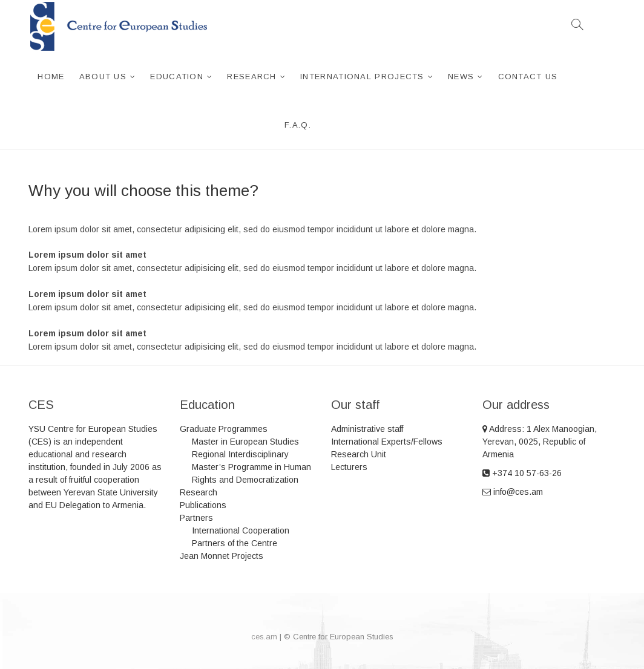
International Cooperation (241, 530)
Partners (196, 518)
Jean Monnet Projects (222, 556)
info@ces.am (513, 492)
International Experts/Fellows (387, 442)
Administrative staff (367, 429)
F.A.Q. (298, 125)
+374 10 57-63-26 (522, 473)
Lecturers (349, 467)
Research (251, 77)
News (461, 77)
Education (177, 77)
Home (51, 77)
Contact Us (528, 77)
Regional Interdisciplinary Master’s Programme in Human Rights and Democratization (251, 467)
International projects (362, 77)
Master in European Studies (245, 442)
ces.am (264, 637)
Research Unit (359, 454)
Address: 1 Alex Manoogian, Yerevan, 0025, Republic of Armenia (540, 442)
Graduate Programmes (224, 429)
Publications (203, 505)
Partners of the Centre (235, 543)
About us (103, 77)
